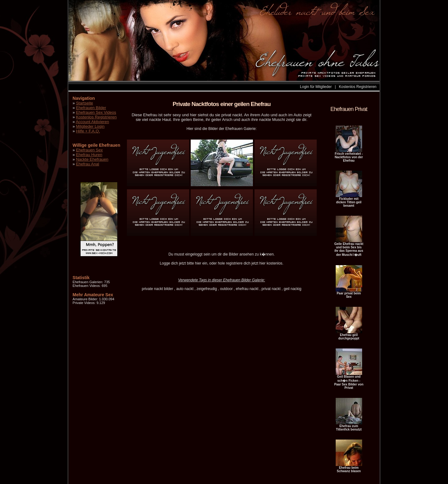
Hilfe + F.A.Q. (88, 131)
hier (198, 263)
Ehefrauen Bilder (91, 108)
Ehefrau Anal (87, 164)
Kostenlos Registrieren (358, 87)
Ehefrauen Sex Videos (96, 112)
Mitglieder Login (90, 126)
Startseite (84, 103)
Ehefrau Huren (89, 155)
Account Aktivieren (92, 122)
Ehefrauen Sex (89, 150)
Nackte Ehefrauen (92, 159)
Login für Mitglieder (316, 87)
